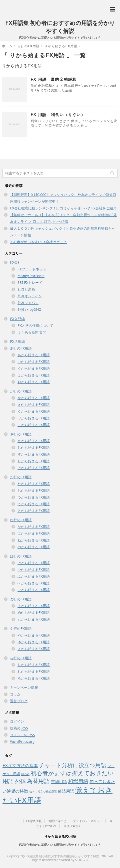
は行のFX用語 (21, 556)
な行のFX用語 (21, 520)
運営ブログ (19, 701)
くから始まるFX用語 (34, 411)
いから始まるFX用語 (34, 362)
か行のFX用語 (21, 391)
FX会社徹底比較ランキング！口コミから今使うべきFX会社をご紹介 (63, 208)
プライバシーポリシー (88, 821)
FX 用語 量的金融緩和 (54, 79)
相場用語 (78, 781)
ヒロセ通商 (26, 289)
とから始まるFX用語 (34, 511)
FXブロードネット (32, 269)
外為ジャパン (28, 303)
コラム (15, 694)
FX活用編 (17, 342)
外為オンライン (30, 296)
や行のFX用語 (21, 629)
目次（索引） (72, 826)
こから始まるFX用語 (34, 425)
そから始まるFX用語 (34, 468)
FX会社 (16, 262)
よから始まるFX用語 (34, 649)
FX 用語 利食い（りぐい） (58, 115)
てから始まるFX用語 (34, 504)
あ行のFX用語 (21, 348)
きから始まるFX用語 (34, 405)
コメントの (22, 735)
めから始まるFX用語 (34, 613)
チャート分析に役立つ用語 (73, 765)
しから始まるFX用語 (34, 448)
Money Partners (31, 276)
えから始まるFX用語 (34, 375)
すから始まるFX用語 (34, 454)
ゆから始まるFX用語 (34, 642)
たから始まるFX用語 (34, 484)
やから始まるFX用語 (34, 635)
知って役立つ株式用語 (43, 792)
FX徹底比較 (34, 821)
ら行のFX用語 (21, 658)
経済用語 (66, 791)
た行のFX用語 (21, 477)
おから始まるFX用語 (34, 382)
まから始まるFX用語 (34, 606)
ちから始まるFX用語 (34, 491)
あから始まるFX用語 (34, 355)
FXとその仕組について (35, 326)
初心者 (25, 774)
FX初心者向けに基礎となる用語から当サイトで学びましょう (60, 845)
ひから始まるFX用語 (34, 570)
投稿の (19, 728)
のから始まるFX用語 (34, 547)
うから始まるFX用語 (34, 368)
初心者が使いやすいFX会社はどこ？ (38, 242)
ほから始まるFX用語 (34, 590)
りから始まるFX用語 (34, 665)
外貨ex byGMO (29, 310)
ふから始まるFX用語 (34, 576)
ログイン (17, 721)
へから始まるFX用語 (34, 583)
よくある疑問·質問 (32, 332)
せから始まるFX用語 (34, 461)
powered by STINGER (72, 860)
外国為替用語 (32, 781)
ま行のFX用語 (21, 599)
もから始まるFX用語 (34, 619)
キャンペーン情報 (24, 688)
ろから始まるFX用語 (34, 678)
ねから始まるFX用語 (34, 540)
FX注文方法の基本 (20, 766)
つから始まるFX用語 (34, 497)
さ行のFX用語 (21, 434)
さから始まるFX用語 (34, 441)
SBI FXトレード (30, 283)
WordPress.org (22, 742)
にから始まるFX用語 (34, 533)
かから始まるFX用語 (34, 398)
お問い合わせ (57, 821)
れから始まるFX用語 (34, 672)
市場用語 (59, 782)
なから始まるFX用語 (34, 527)
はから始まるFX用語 (34, 563)
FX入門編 (17, 319)
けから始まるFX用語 (34, 418)
